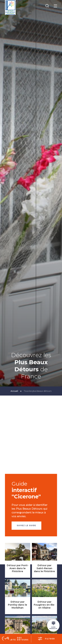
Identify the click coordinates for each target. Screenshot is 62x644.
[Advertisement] (31, 443)
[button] (7, 638)
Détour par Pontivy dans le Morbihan (18, 605)
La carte (19, 639)
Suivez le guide (26, 526)
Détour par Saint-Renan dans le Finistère (44, 568)
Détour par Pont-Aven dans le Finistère (18, 568)
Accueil (14, 391)
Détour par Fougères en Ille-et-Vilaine (44, 605)
